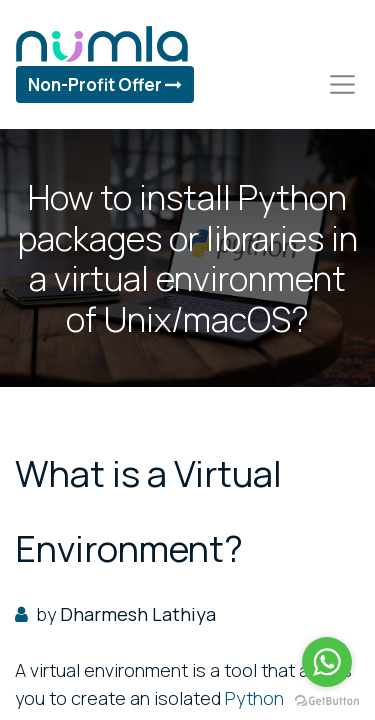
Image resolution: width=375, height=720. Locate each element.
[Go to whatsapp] (327, 662)
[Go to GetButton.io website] (327, 700)
